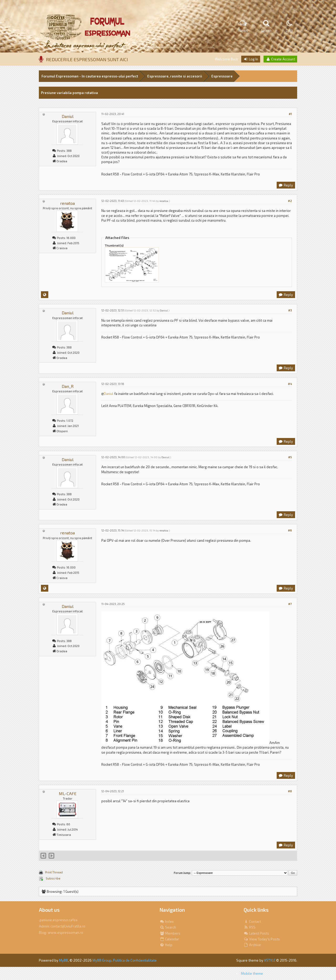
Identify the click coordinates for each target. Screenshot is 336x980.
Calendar (169, 939)
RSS (250, 927)
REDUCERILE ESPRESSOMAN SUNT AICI (87, 59)
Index (167, 921)
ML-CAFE (68, 793)
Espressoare (222, 76)
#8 (290, 791)
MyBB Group (102, 960)
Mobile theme (252, 973)
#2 (290, 201)
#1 (290, 114)
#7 (290, 604)
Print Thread (54, 872)
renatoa (67, 203)
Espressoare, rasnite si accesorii (175, 76)
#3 (290, 310)
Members (170, 933)
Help (166, 945)
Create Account (280, 59)
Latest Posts (256, 933)
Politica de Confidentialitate (135, 960)
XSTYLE (270, 960)
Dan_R (68, 386)
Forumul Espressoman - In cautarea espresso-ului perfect (90, 76)
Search (168, 927)
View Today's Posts (262, 939)
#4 (290, 384)
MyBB (64, 960)
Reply (286, 185)
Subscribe (53, 878)
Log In (251, 59)
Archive (252, 945)
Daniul (68, 116)
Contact (252, 921)
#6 (290, 530)
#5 (290, 457)
